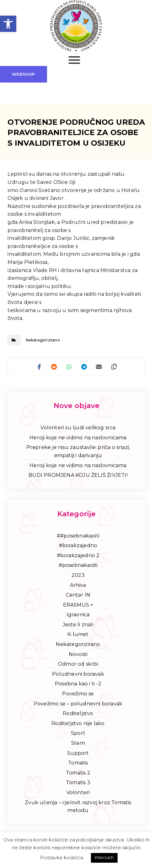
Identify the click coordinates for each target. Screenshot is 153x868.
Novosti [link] (78, 655)
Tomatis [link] (78, 764)
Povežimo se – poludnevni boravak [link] (78, 704)
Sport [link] (78, 734)
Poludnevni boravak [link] (78, 675)
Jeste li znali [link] (78, 625)
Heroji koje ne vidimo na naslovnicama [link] (78, 438)
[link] (8, 24)
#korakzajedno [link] (78, 546)
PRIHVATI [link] (104, 858)
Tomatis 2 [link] (78, 773)
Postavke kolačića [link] (61, 858)
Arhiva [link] (78, 586)
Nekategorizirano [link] (43, 340)
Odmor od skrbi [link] (78, 665)
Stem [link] (78, 744)
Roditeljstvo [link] (78, 714)
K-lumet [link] (78, 635)
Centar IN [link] (78, 596)
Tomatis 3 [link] (78, 783)
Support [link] (78, 754)
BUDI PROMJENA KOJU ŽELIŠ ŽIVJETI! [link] (78, 476)
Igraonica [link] (78, 616)
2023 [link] (78, 576)
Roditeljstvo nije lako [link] (78, 724)
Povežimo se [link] (78, 695)
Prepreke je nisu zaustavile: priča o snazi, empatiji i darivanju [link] (78, 452)
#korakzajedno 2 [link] (78, 556)
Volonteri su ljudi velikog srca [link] (78, 429)
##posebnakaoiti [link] (78, 536)
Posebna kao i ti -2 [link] (78, 685)
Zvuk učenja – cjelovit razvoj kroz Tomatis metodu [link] (78, 807)
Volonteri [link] (78, 793)
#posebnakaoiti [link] (78, 566)
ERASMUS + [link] (78, 606)
